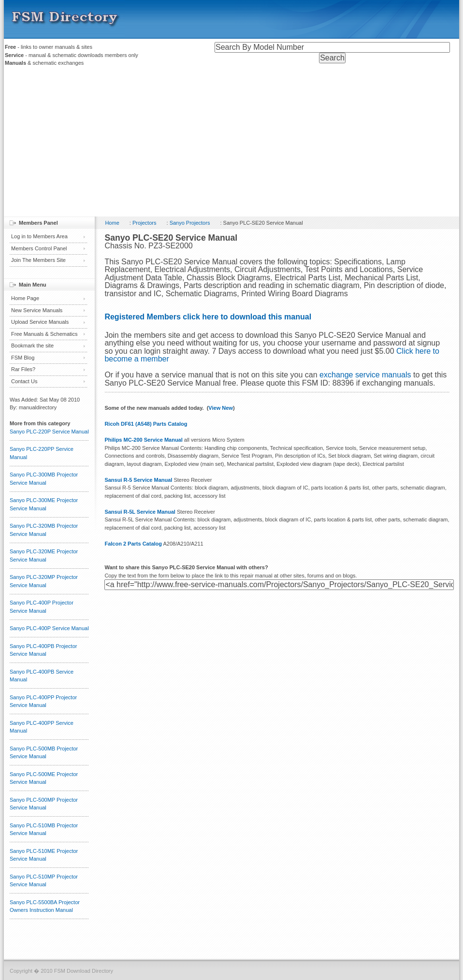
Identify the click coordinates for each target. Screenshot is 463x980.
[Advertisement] (231, 144)
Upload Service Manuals (40, 322)
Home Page (25, 298)
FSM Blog (23, 358)
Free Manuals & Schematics (44, 334)
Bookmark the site (32, 346)
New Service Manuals (37, 310)
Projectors (145, 223)
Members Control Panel (39, 248)
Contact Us (24, 381)
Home (112, 223)
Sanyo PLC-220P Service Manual (49, 432)
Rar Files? (23, 369)
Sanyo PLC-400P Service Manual (49, 628)
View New (221, 408)
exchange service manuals (365, 375)
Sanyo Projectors (190, 223)
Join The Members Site (38, 260)
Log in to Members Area (39, 236)
